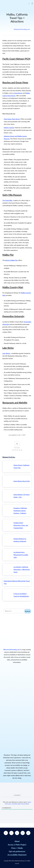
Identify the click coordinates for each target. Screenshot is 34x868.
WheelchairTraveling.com (22, 29)
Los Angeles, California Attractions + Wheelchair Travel (22, 569)
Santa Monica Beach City (22, 481)
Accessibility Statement (17, 855)
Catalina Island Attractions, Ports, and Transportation (21, 525)
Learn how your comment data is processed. (18, 803)
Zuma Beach (18, 93)
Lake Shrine (6, 353)
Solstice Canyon (9, 128)
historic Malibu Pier (11, 260)
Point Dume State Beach (12, 119)
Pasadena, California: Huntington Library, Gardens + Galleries (20, 511)
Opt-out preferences (17, 851)
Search (28, 611)
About (17, 841)
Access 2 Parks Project (17, 845)
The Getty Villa (7, 200)
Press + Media (17, 848)
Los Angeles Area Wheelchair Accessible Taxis (21, 555)
